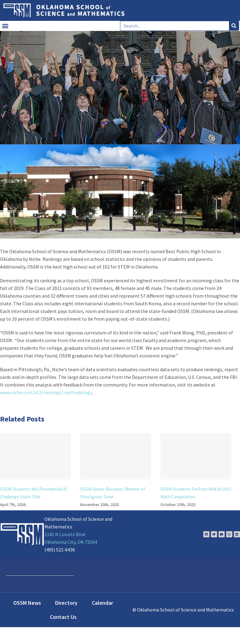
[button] (5, 26)
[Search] (234, 26)
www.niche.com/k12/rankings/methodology (46, 392)
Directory (66, 603)
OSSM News (27, 603)
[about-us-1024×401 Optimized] (120, 191)
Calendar (102, 603)
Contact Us (63, 617)
